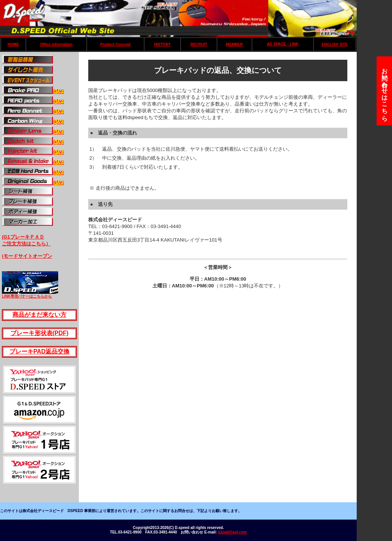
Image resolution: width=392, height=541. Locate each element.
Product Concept (115, 45)
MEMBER (234, 45)
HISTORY (163, 45)
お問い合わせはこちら (385, 91)
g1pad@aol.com (232, 532)
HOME (13, 45)
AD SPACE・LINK (283, 44)
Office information (56, 45)
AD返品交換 (53, 351)
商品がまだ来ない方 (39, 315)
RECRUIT (199, 45)
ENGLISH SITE (335, 45)
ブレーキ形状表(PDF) (40, 333)
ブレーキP (23, 351)
